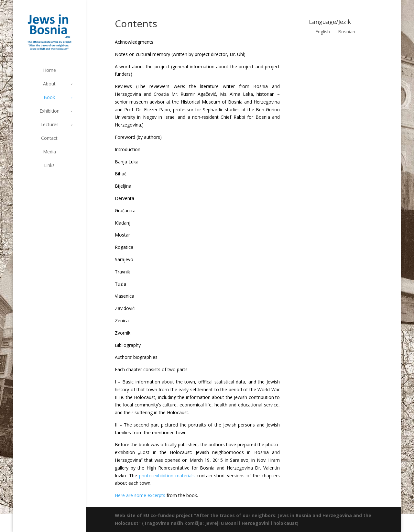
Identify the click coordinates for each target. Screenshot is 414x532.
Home (49, 70)
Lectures (49, 124)
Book (49, 97)
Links (49, 165)
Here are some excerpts (140, 495)
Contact (49, 138)
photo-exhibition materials (167, 476)
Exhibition (49, 111)
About (49, 84)
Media (49, 152)
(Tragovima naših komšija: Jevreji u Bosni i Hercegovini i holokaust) (220, 523)
